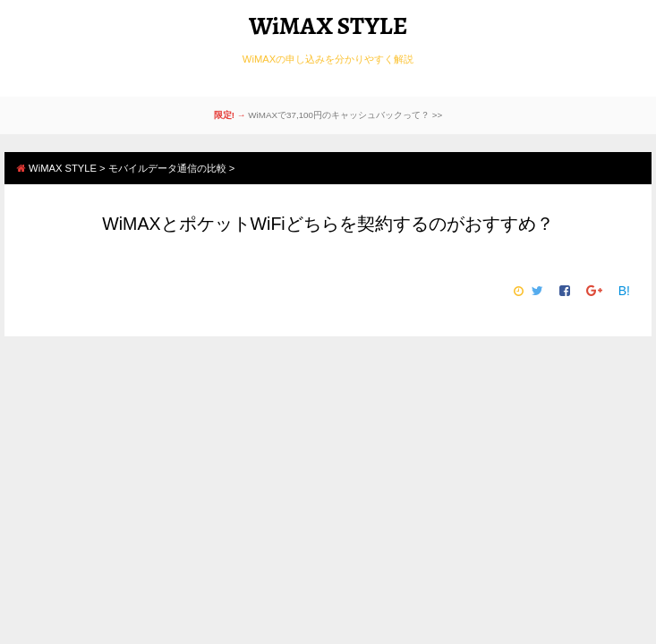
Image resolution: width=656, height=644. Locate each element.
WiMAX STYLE (328, 26)
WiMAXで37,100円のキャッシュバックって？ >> (345, 115)
